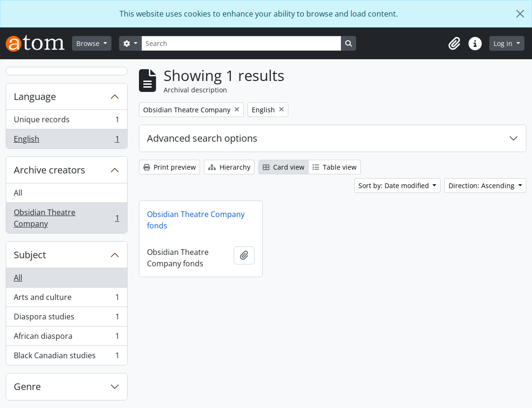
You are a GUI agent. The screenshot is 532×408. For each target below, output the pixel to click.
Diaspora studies (66, 319)
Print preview (170, 167)
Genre (27, 386)
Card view (284, 167)
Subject (30, 255)
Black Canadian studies (66, 357)
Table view (335, 167)
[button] (454, 44)
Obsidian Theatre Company (66, 218)
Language (35, 96)
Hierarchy (229, 167)
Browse (89, 43)
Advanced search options (202, 138)
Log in (504, 43)
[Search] (241, 43)
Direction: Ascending (482, 186)
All (18, 193)
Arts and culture (66, 299)
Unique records (66, 122)
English (66, 141)
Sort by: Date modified (395, 186)
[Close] (520, 14)
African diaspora (66, 338)
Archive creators (50, 170)
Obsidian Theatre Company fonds (196, 220)
